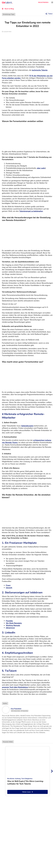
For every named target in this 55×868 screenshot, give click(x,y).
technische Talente (40, 70)
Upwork (9, 588)
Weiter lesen (27, 792)
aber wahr (41, 168)
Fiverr (8, 585)
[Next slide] (52, 771)
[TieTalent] (7, 2)
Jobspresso (10, 628)
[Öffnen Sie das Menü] (52, 2)
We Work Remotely (14, 623)
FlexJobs (9, 621)
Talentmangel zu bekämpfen (31, 211)
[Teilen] (49, 14)
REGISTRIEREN (43, 2)
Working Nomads (13, 625)
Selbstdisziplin (27, 426)
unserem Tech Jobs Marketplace (15, 687)
